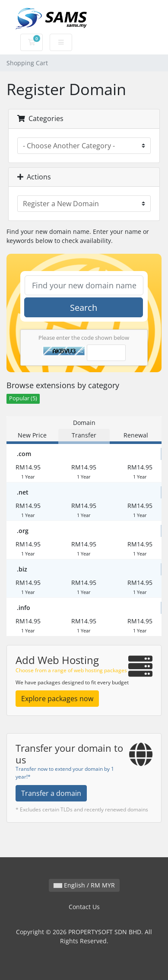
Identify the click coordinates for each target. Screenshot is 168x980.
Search (84, 308)
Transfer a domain (51, 793)
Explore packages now (57, 699)
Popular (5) (23, 398)
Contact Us (84, 907)
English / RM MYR (84, 885)
